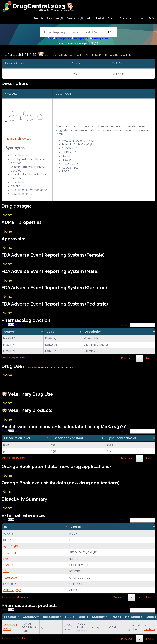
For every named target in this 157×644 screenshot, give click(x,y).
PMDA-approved (101, 39)
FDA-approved (63, 39)
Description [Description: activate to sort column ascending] (93, 332)
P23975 (93, 43)
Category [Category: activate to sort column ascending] (30, 617)
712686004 (10, 578)
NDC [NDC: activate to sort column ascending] (68, 617)
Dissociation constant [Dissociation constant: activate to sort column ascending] (67, 438)
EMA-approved (82, 39)
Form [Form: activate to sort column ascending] (81, 617)
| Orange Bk (112, 55)
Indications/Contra (73, 55)
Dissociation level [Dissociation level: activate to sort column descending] (17, 438)
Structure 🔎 (55, 18)
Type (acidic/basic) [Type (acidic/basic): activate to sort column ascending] (122, 438)
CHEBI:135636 (12, 590)
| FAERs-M (100, 55)
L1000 (140, 18)
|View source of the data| (62, 367)
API (89, 18)
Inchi (18, 139)
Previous (127, 358)
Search (38, 18)
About (112, 18)
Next (149, 358)
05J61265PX (11, 546)
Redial (100, 18)
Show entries (12, 325)
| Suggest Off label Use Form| (36, 367)
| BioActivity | (125, 55)
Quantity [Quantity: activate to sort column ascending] (98, 617)
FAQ (151, 18)
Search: (138, 325)
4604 (6, 571)
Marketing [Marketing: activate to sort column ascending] (132, 617)
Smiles (27, 139)
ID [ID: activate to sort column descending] (6, 527)
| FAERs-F (89, 55)
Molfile (10, 139)
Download (126, 18)
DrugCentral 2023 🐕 (43, 6)
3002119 (8, 565)
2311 (6, 559)
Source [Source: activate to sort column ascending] (76, 527)
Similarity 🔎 (75, 18)
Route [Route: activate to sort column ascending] (115, 617)
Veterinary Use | (53, 55)
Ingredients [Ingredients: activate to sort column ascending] (51, 617)
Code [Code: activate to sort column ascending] (50, 332)
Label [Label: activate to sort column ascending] (150, 617)
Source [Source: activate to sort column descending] (10, 332)
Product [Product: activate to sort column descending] (10, 617)
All (51, 39)
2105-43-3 (9, 552)
